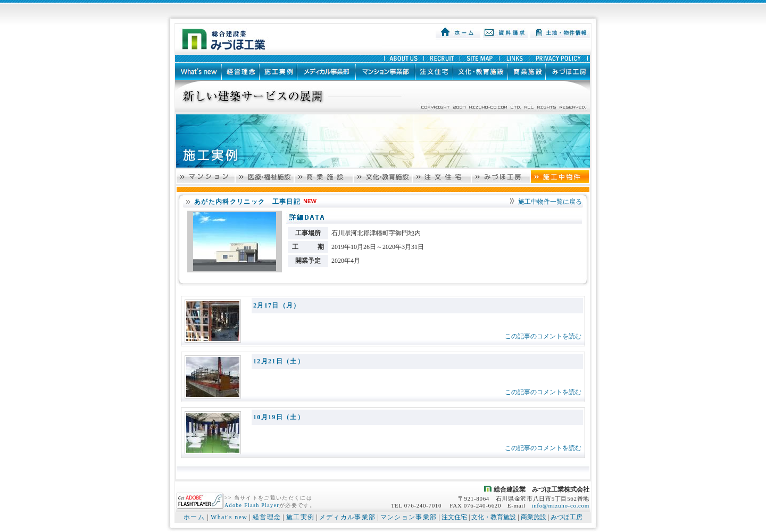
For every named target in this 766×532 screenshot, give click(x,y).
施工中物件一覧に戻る (550, 202)
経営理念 (267, 517)
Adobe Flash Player (252, 505)
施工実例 (300, 517)
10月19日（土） (279, 417)
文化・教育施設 (494, 517)
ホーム (194, 517)
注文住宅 (454, 517)
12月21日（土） (279, 361)
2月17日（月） (277, 305)
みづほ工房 (567, 517)
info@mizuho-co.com (560, 505)
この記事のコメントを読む (543, 336)
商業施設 (534, 517)
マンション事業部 (409, 517)
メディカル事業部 (348, 517)
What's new (229, 517)
